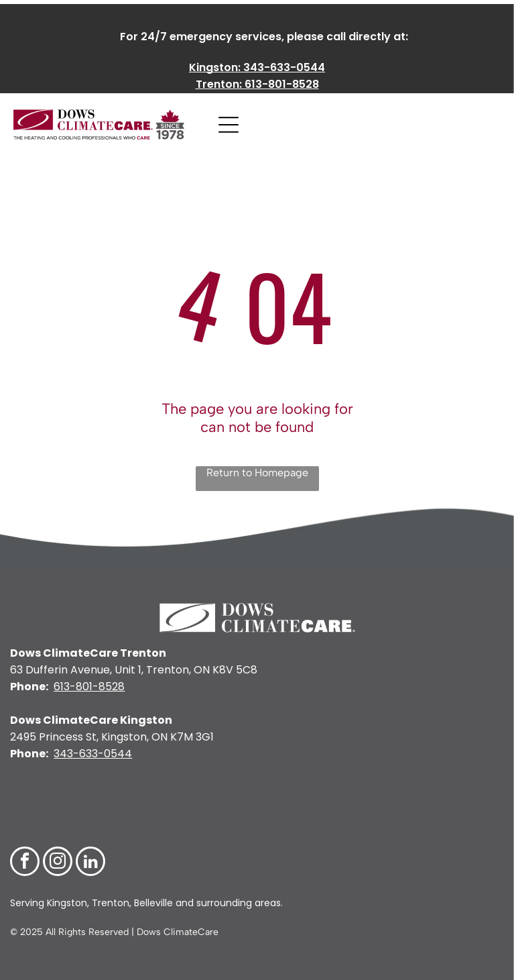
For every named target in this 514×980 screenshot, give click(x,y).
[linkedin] (90, 863)
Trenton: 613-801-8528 (257, 84)
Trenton (111, 903)
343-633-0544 (93, 754)
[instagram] (58, 863)
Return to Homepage (257, 473)
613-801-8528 (89, 687)
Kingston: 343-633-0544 (257, 67)
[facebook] (25, 863)
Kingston (66, 903)
